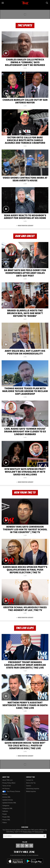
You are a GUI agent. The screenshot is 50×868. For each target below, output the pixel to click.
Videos (5, 823)
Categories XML (7, 808)
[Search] (47, 3)
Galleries (5, 811)
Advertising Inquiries (33, 789)
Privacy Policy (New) (9, 783)
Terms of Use (7, 786)
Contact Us (30, 780)
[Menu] (3, 3)
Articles (5, 794)
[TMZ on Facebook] (18, 846)
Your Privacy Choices (11, 791)
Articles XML (6, 797)
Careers (29, 786)
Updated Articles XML (9, 803)
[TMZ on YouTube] (27, 846)
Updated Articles (8, 800)
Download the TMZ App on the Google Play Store (34, 861)
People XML (6, 817)
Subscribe (44, 836)
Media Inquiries (31, 791)
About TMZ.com (7, 780)
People (5, 814)
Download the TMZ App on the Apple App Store (16, 861)
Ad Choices (6, 789)
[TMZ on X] (22, 846)
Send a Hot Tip (31, 783)
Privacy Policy (27, 832)
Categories (6, 806)
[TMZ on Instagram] (31, 846)
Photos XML (6, 820)
